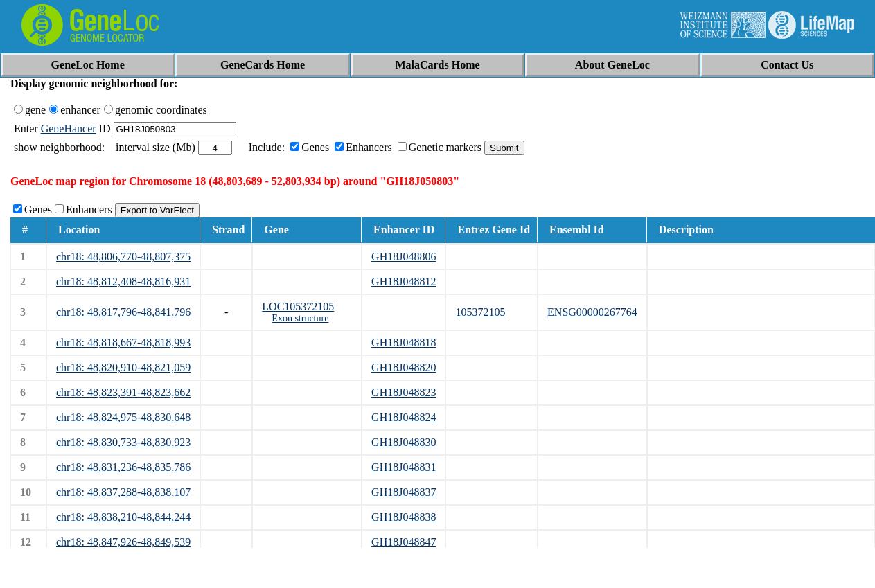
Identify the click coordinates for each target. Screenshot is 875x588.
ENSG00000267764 (592, 312)
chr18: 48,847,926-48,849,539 (123, 542)
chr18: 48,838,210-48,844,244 (123, 517)
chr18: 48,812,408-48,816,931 (123, 282)
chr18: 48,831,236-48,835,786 (123, 467)
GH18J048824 (404, 417)
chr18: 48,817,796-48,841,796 (123, 312)
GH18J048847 (404, 542)
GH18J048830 (404, 442)
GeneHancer (69, 128)
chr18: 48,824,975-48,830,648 (123, 417)
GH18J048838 (404, 517)
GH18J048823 (404, 392)
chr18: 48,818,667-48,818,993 (123, 342)
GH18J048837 (404, 492)
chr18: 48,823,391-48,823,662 (123, 392)
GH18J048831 (404, 467)
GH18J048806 (404, 257)
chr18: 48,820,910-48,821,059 (123, 367)
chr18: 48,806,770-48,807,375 (123, 257)
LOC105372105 (298, 306)
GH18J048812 (404, 282)
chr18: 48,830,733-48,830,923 (123, 442)
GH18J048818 (404, 342)
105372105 (480, 312)
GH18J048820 (404, 367)
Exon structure (300, 318)
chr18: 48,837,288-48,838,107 (123, 492)
